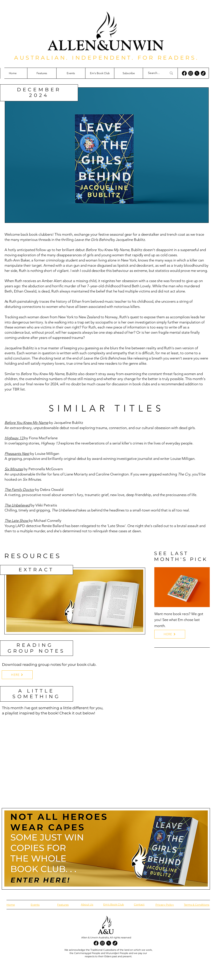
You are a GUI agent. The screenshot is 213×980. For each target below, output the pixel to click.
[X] (197, 73)
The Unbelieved (17, 505)
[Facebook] (184, 73)
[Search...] (154, 73)
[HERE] (17, 675)
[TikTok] (203, 73)
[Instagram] (191, 73)
